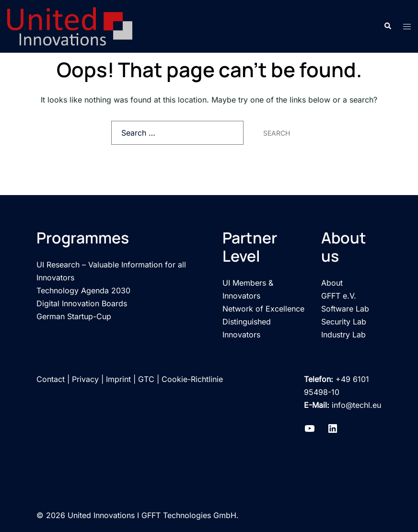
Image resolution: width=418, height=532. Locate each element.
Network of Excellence (263, 309)
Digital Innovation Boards (82, 303)
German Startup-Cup (74, 316)
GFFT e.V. (339, 296)
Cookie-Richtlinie (192, 379)
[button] (387, 26)
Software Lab (345, 309)
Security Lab (344, 322)
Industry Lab (343, 335)
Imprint (118, 379)
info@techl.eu (356, 405)
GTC (146, 379)
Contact (51, 379)
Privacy (85, 379)
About (332, 283)
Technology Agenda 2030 (83, 290)
